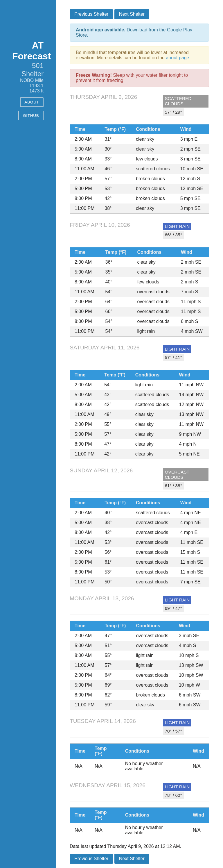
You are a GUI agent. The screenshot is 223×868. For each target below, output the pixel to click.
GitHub (31, 116)
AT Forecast (32, 51)
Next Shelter (132, 14)
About (32, 102)
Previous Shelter (91, 14)
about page (177, 58)
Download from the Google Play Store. (134, 32)
